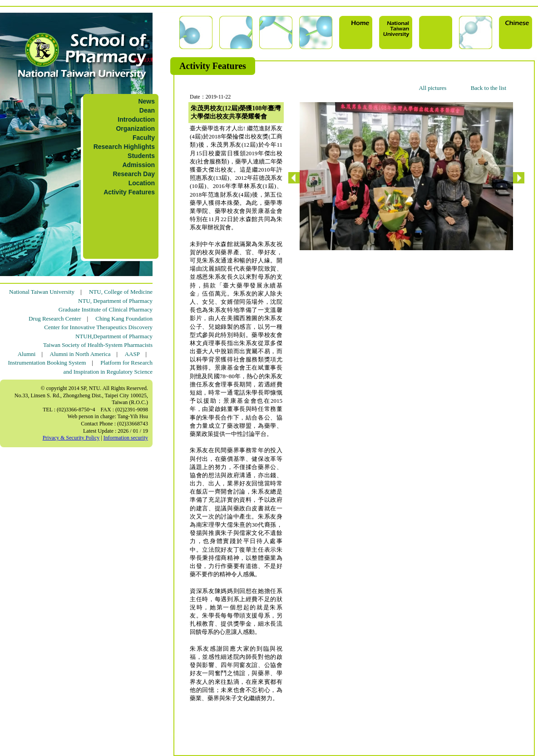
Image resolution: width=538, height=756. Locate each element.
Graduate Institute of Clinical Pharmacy (106, 309)
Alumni (27, 354)
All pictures (432, 88)
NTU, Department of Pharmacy (115, 301)
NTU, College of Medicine (121, 292)
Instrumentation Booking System (47, 363)
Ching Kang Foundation (124, 319)
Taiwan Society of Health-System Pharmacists (98, 345)
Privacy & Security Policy (71, 438)
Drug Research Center (55, 319)
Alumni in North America (80, 354)
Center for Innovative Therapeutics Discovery (98, 327)
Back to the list (489, 88)
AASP (132, 354)
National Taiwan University (42, 292)
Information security (126, 438)
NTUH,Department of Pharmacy (114, 336)
